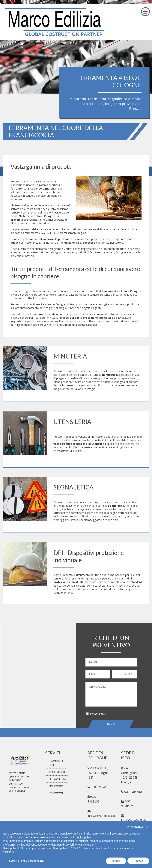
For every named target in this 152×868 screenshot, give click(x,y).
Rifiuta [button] (116, 861)
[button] (147, 827)
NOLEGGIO (56, 786)
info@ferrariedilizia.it (135, 820)
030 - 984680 (133, 792)
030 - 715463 (99, 787)
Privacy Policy (98, 714)
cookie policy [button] (83, 837)
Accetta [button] (138, 861)
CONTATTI (56, 793)
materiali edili (49, 233)
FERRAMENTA (58, 779)
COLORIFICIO (58, 772)
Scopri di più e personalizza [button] (26, 861)
